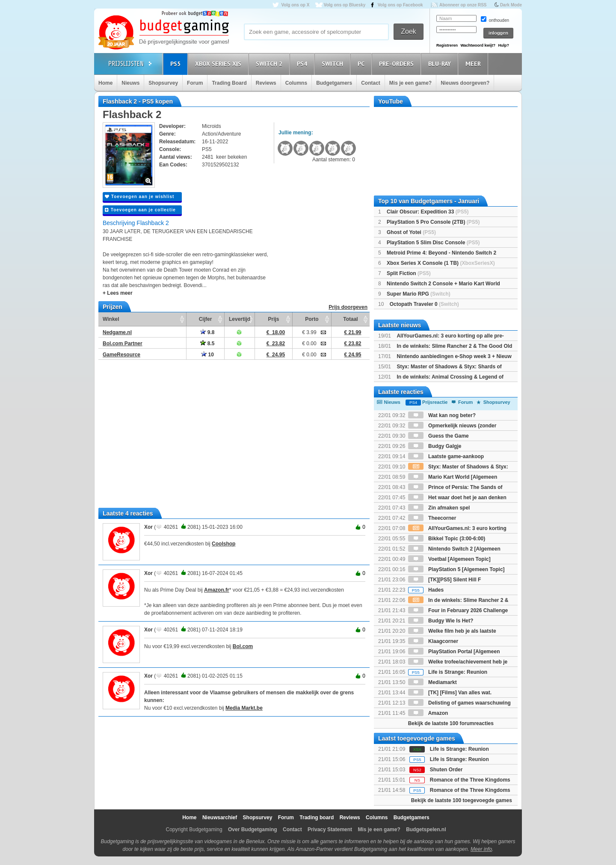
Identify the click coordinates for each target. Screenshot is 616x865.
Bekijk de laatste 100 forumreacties (451, 723)
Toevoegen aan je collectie (140, 210)
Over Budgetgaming (253, 829)
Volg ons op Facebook (400, 5)
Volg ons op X (295, 5)
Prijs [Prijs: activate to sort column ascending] (273, 319)
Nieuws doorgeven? (465, 83)
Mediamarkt (432, 682)
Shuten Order (446, 770)
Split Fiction (409, 273)
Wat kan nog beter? (442, 415)
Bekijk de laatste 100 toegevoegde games (462, 800)
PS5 (177, 64)
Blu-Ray (441, 64)
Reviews (266, 83)
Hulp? (503, 45)
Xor (148, 527)
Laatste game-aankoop (446, 456)
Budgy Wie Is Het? (441, 621)
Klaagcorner (433, 641)
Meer (474, 64)
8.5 (207, 344)
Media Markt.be (244, 708)
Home (105, 83)
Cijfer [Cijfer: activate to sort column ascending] (206, 319)
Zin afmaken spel (439, 508)
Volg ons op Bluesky (345, 5)
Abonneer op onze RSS (463, 5)
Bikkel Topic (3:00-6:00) (447, 539)
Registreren (447, 45)
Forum (195, 83)
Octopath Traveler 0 (424, 304)
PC (362, 64)
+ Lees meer (118, 293)
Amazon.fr (217, 590)
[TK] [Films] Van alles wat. (450, 693)
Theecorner (432, 518)
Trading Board (229, 83)
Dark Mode (511, 5)
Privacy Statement (330, 829)
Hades (426, 590)
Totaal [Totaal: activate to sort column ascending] (350, 319)
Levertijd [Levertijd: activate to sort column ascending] (240, 319)
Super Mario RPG (419, 294)
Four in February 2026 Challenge (458, 610)
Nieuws (130, 83)
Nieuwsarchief (220, 818)
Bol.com (243, 646)
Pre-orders (398, 64)
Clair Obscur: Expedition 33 (428, 212)
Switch (334, 64)
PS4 (303, 64)
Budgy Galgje (435, 446)
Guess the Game (438, 436)
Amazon (428, 713)
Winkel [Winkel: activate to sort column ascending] (111, 319)
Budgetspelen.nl (426, 829)
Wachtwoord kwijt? (478, 45)
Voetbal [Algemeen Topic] (449, 559)
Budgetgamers (334, 83)
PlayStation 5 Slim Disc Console (433, 243)
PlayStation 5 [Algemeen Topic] (456, 569)
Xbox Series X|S (219, 64)
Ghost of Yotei (411, 232)
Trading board (317, 818)
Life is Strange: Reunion (448, 672)
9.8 (207, 332)
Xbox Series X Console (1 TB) (441, 263)
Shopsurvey (163, 83)
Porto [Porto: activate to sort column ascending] (312, 319)
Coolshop (224, 544)
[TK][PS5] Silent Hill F (445, 580)
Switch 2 (270, 64)
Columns (296, 83)
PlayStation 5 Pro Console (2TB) (433, 222)
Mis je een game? (410, 83)
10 (207, 355)
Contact (371, 83)
